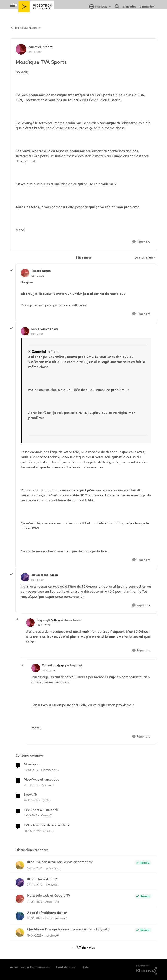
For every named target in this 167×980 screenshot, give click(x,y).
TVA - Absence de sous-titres (46, 825)
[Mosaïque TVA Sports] (38, 276)
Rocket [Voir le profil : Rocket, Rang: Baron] (36, 271)
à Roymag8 (75, 665)
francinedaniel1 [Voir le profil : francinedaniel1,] (56, 918)
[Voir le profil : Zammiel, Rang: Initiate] (21, 49)
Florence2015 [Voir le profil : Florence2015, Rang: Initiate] (50, 770)
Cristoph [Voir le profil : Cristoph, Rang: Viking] (49, 831)
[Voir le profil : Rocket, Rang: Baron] (25, 273)
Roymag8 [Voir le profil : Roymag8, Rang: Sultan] (43, 620)
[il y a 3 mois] (35, 868)
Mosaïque (32, 764)
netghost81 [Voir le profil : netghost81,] (52, 935)
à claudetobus (71, 620)
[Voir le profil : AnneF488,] (20, 899)
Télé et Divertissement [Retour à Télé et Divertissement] (26, 28)
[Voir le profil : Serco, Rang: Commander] (25, 331)
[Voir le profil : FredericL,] (20, 882)
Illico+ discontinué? (42, 879)
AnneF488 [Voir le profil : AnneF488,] (52, 902)
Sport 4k (30, 795)
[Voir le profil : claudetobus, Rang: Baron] (25, 577)
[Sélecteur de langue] (100, 16)
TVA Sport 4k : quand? (41, 810)
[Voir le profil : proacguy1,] (20, 865)
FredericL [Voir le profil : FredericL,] (52, 885)
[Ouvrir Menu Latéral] (13, 16)
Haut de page (66, 967)
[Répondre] (141, 242)
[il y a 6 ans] (31, 785)
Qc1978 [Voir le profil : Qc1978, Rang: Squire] (46, 800)
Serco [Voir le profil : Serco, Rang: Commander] (35, 329)
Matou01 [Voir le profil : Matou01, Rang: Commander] (46, 815)
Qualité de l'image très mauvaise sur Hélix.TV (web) (68, 929)
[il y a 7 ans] (31, 770)
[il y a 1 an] (32, 831)
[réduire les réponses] (12, 270)
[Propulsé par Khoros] (147, 970)
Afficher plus (83, 948)
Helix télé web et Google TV (49, 896)
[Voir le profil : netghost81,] (20, 932)
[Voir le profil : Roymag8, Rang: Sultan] (30, 623)
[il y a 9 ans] (31, 800)
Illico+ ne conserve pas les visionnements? (60, 862)
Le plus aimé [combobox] (146, 258)
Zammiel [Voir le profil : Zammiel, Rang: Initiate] (35, 47)
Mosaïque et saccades (41, 780)
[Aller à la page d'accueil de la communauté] (36, 16)
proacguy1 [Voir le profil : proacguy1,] (53, 868)
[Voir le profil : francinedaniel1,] (20, 916)
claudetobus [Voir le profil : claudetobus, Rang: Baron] (40, 575)
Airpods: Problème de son (47, 913)
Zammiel (39, 352)
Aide (86, 967)
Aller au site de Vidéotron (30, 5)
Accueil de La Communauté (30, 967)
